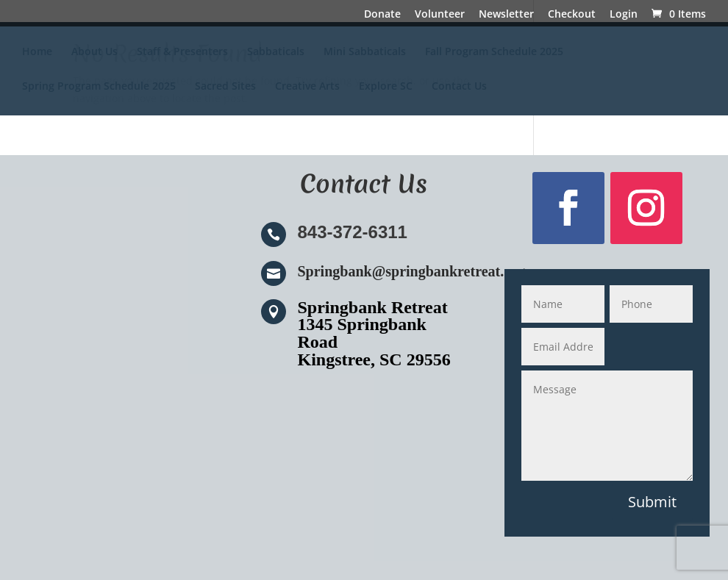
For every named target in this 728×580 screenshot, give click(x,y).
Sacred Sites (225, 87)
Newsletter (506, 15)
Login (624, 15)
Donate (382, 15)
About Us (94, 52)
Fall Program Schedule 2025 (494, 52)
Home (37, 52)
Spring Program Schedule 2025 (99, 87)
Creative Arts (307, 87)
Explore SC (386, 87)
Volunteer (440, 15)
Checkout (572, 15)
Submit (652, 502)
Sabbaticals (276, 52)
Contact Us (459, 87)
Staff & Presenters (182, 52)
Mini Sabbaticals (365, 52)
